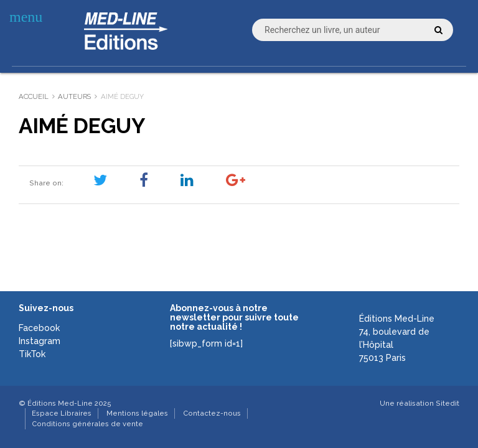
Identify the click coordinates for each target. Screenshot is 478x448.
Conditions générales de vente (87, 424)
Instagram (40, 341)
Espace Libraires (62, 413)
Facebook (39, 328)
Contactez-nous (212, 413)
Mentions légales (137, 413)
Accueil (34, 96)
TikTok (32, 354)
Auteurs (74, 96)
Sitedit (448, 403)
